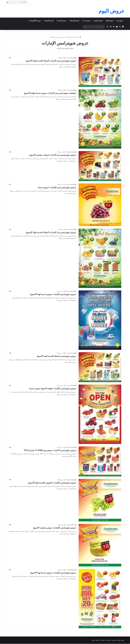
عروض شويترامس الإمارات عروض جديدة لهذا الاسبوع (53, 294)
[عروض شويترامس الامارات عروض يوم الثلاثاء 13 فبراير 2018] (100, 461)
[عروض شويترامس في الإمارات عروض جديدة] (100, 205)
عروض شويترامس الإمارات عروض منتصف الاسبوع (55, 528)
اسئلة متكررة (95, 640)
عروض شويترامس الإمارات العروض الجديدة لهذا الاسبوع (52, 483)
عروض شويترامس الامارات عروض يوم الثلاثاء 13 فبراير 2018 (50, 450)
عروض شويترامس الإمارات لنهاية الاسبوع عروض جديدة (53, 388)
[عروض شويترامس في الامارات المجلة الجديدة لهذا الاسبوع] (100, 72)
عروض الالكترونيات (35, 21)
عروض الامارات (69, 37)
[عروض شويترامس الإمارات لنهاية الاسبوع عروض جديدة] (100, 414)
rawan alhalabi (71, 58)
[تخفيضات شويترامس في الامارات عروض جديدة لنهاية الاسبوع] (100, 119)
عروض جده (87, 21)
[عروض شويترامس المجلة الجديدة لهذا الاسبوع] (100, 367)
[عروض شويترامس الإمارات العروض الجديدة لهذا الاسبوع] (100, 500)
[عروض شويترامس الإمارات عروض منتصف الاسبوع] (100, 545)
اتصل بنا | (102, 640)
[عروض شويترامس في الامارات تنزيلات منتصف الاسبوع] (100, 166)
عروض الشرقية (75, 21)
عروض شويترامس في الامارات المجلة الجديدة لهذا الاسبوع (51, 61)
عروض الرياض (99, 21)
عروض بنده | (108, 640)
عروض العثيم (110, 21)
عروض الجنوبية (49, 21)
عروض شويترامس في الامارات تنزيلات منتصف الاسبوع (53, 155)
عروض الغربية (62, 21)
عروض (114, 640)
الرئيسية (78, 37)
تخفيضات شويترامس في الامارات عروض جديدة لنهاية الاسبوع (50, 93)
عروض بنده (120, 21)
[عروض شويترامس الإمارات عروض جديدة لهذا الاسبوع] (100, 320)
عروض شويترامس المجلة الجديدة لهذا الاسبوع (56, 356)
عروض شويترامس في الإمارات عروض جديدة (57, 187)
